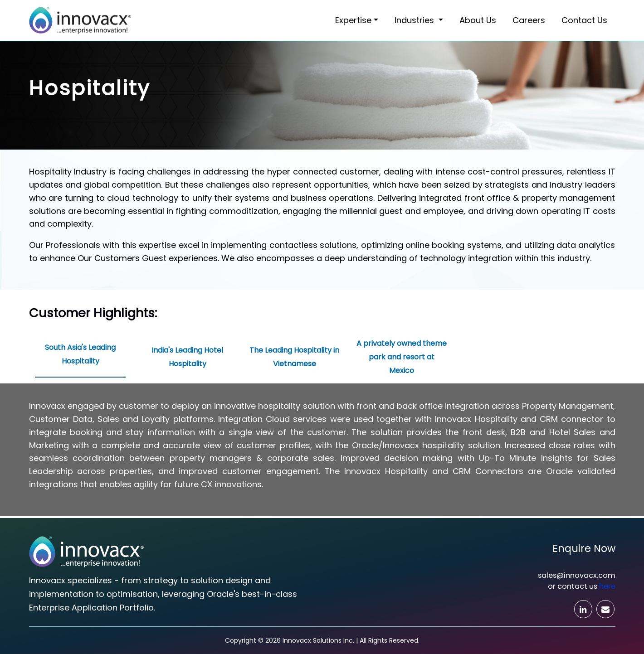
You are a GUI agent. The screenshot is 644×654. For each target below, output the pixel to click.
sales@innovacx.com (577, 575)
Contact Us (584, 20)
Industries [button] (415, 20)
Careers (529, 20)
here (607, 586)
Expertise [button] (353, 20)
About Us (478, 20)
